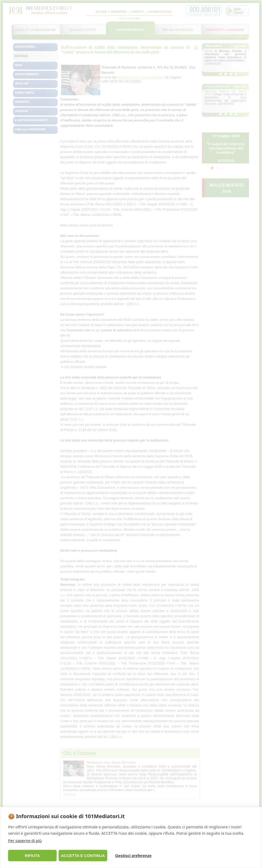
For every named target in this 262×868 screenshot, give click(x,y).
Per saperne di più (25, 840)
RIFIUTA (32, 856)
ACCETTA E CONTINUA (83, 856)
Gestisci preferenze (133, 856)
